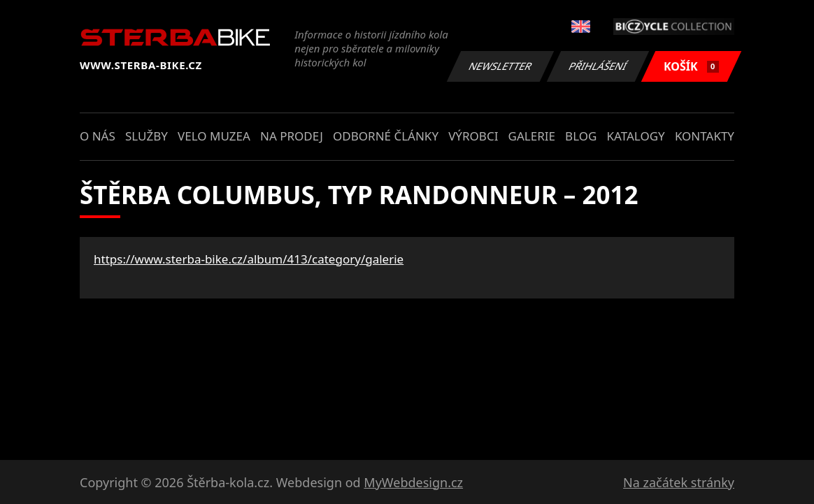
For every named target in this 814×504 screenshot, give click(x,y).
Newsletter (500, 66)
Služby (147, 136)
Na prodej (292, 136)
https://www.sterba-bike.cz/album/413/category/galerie (249, 259)
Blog (581, 136)
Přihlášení (598, 66)
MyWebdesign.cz (413, 482)
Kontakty (705, 136)
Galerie (532, 136)
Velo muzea (214, 136)
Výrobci (473, 136)
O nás (98, 136)
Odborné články (386, 136)
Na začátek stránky (679, 482)
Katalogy (636, 136)
